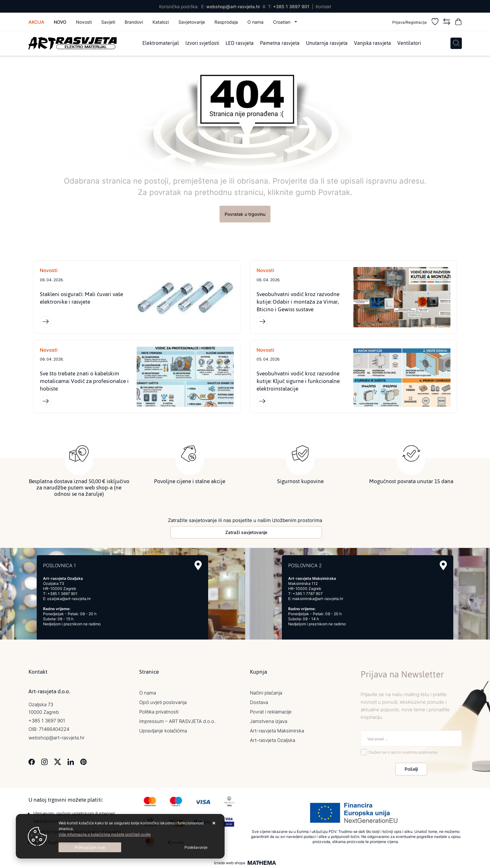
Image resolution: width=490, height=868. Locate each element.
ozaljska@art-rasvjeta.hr (69, 599)
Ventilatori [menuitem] (409, 43)
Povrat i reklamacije (271, 712)
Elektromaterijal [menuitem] (161, 43)
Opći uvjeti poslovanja (163, 703)
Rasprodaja (226, 22)
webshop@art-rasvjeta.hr (233, 6)
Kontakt (323, 6)
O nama (255, 22)
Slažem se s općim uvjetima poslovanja (403, 753)
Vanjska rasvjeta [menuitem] (372, 43)
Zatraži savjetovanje (246, 533)
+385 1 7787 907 (308, 594)
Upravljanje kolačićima (163, 731)
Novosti (84, 22)
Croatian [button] (282, 22)
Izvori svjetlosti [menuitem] (202, 43)
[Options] (196, 847)
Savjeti (108, 22)
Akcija (36, 22)
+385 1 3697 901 (291, 6)
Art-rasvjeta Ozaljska (273, 741)
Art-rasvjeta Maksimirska (277, 731)
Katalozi (161, 22)
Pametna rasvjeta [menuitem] (280, 43)
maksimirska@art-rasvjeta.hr (318, 599)
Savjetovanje (192, 22)
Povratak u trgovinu (245, 214)
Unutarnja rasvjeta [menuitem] (327, 43)
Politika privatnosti (159, 712)
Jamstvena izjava (269, 722)
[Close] (90, 847)
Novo (60, 22)
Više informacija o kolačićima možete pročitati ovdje (105, 834)
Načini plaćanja (266, 693)
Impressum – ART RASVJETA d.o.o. (177, 722)
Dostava (259, 703)
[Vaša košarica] (458, 23)
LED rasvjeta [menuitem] (240, 43)
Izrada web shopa (229, 863)
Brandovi (134, 22)
